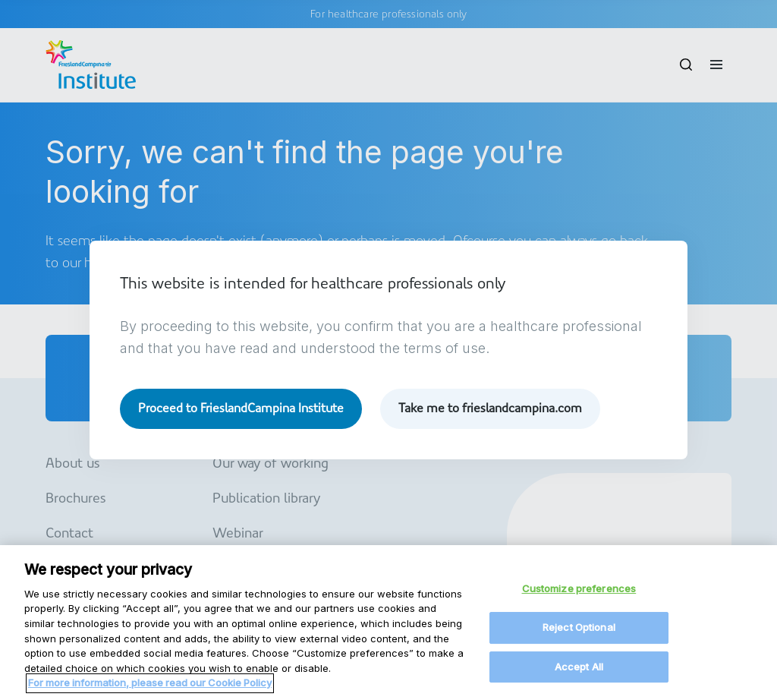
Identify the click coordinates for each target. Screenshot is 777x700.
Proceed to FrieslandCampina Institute (241, 408)
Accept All (579, 671)
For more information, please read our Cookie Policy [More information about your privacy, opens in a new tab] (150, 687)
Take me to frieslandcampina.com (490, 408)
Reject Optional (579, 632)
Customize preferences (579, 594)
